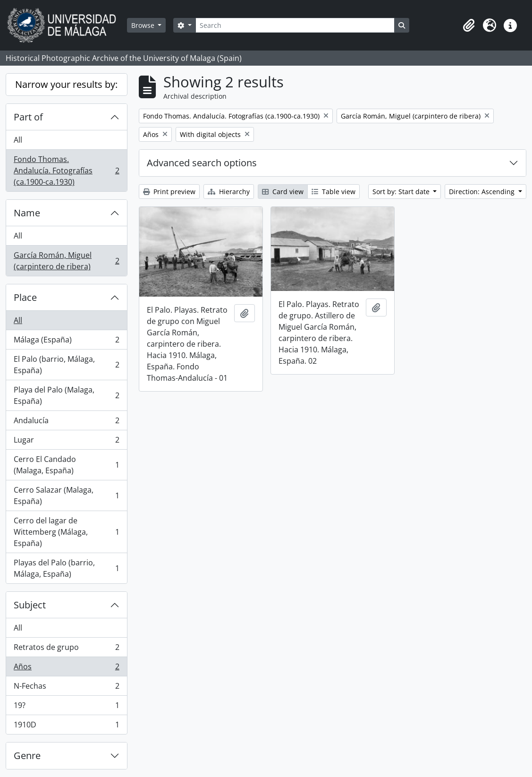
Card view (283, 192)
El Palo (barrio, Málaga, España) (66, 365)
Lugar (66, 442)
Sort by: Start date (402, 192)
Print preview (169, 192)
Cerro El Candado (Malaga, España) (66, 465)
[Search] (295, 25)
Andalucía (66, 423)
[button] (469, 26)
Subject (30, 605)
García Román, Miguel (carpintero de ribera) (66, 261)
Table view (334, 192)
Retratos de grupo (66, 649)
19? (66, 707)
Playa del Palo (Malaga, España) (66, 395)
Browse (144, 25)
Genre (27, 756)
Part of (28, 117)
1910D (66, 726)
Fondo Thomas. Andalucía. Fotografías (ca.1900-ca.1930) (66, 171)
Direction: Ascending (483, 192)
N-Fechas (66, 688)
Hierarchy (229, 192)
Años (66, 669)
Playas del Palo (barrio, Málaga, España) (66, 568)
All (18, 140)
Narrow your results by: (66, 84)
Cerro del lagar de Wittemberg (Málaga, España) (66, 532)
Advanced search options (202, 163)
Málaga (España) (66, 342)
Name (27, 213)
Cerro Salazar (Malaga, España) (66, 495)
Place (25, 297)
